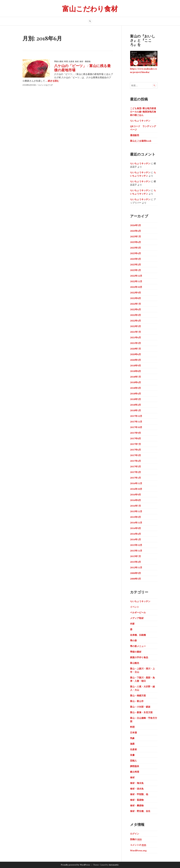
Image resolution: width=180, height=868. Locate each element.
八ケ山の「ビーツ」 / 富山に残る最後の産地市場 (82, 68)
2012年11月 (136, 567)
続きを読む (53, 81)
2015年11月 (136, 511)
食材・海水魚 (137, 783)
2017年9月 (135, 433)
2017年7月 (135, 444)
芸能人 (133, 761)
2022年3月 (135, 326)
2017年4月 (135, 461)
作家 (132, 624)
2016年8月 (135, 500)
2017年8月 (135, 438)
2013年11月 (136, 551)
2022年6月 (135, 309)
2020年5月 (135, 360)
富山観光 (135, 663)
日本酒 (133, 733)
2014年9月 (135, 528)
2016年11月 (136, 483)
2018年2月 (135, 405)
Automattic (114, 865)
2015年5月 (135, 517)
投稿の (136, 839)
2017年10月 (136, 427)
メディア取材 (137, 618)
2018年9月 (135, 365)
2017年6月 (135, 450)
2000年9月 (135, 573)
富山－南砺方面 (138, 695)
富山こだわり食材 (90, 8)
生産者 (71, 61)
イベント (135, 607)
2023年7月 (135, 236)
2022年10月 (136, 287)
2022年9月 (135, 293)
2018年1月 (135, 410)
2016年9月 (135, 495)
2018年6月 (135, 382)
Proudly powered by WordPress (75, 865)
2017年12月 (136, 416)
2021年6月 (135, 337)
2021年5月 (135, 343)
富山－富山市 (137, 701)
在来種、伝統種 (138, 635)
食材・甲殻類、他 (139, 794)
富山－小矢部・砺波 (140, 707)
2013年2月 (135, 562)
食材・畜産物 (137, 800)
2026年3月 (135, 225)
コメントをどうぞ (45, 85)
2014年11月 (136, 523)
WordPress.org (138, 850)
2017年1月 (135, 478)
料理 (66, 61)
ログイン (135, 834)
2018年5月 (135, 388)
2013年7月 (135, 556)
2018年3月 (135, 399)
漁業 (132, 744)
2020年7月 (135, 349)
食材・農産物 (85, 61)
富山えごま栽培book (141, 141)
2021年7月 (135, 332)
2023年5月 (135, 248)
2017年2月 (135, 472)
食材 (77, 61)
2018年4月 (135, 394)
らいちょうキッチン (140, 121)
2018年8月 (135, 371)
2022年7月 (135, 304)
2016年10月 (136, 489)
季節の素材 (59, 61)
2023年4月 (135, 253)
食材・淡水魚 (137, 789)
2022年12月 (136, 276)
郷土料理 (135, 772)
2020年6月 (135, 354)
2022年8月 (135, 298)
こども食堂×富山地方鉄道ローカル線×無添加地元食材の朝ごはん (143, 112)
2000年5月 (135, 579)
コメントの (138, 845)
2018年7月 (135, 377)
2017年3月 (135, 466)
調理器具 (135, 766)
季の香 (133, 641)
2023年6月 (135, 242)
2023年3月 (135, 259)
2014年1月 (135, 539)
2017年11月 (136, 422)
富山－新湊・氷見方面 (141, 712)
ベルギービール (138, 612)
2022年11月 (136, 281)
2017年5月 (135, 455)
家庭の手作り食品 (139, 657)
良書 (132, 755)
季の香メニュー (138, 646)
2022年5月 (135, 315)
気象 (132, 738)
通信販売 (135, 135)
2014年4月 (135, 534)
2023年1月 (135, 270)
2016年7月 (135, 506)
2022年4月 (135, 321)
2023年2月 (135, 265)
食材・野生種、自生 (140, 811)
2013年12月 (136, 545)
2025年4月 (135, 231)
